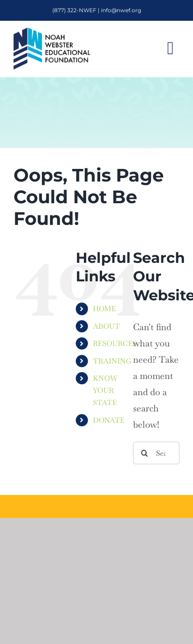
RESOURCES (115, 343)
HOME (104, 309)
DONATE (109, 420)
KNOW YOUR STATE (105, 390)
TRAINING (112, 361)
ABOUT (106, 326)
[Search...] (156, 453)
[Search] (144, 453)
